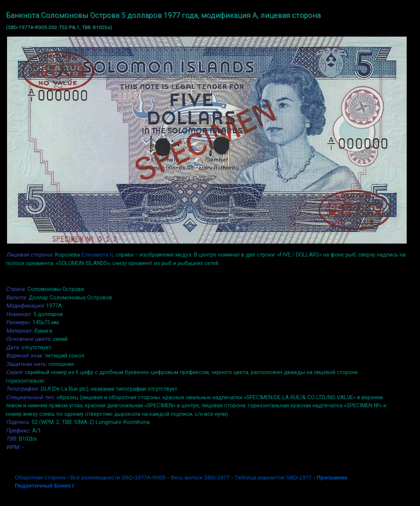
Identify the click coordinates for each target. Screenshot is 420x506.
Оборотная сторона (40, 477)
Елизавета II (97, 254)
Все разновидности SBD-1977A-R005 (118, 477)
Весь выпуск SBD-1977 (200, 477)
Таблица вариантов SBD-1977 (273, 477)
